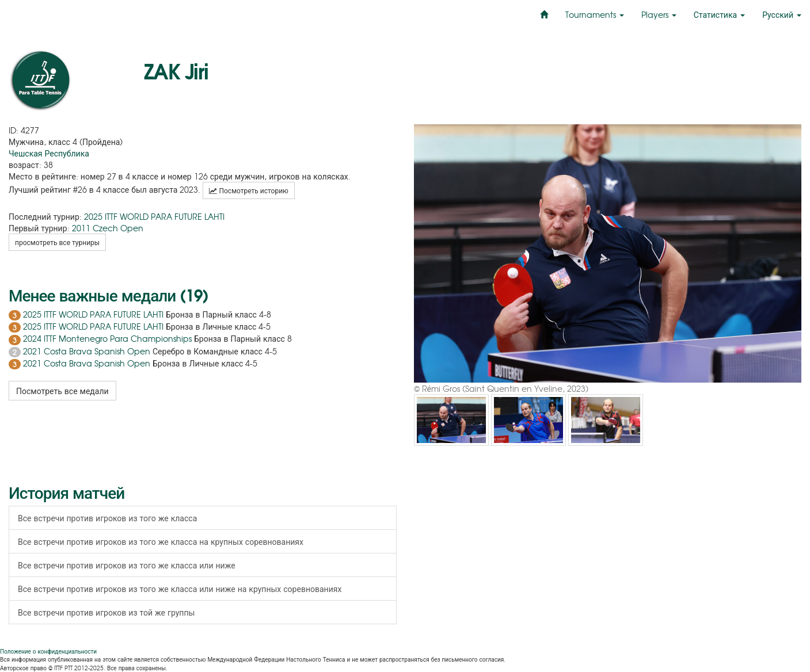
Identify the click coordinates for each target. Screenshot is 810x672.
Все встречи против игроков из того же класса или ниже (127, 565)
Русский (782, 14)
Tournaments (595, 14)
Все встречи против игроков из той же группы (106, 612)
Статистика (719, 14)
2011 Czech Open (108, 228)
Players (659, 14)
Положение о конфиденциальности (48, 651)
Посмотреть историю (248, 190)
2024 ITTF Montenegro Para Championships (107, 338)
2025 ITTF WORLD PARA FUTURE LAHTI (154, 216)
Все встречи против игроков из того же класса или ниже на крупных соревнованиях (180, 589)
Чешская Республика (49, 153)
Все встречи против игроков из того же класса (107, 518)
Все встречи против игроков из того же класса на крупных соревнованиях (161, 541)
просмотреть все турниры (57, 242)
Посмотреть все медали (62, 391)
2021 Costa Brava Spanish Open (87, 351)
